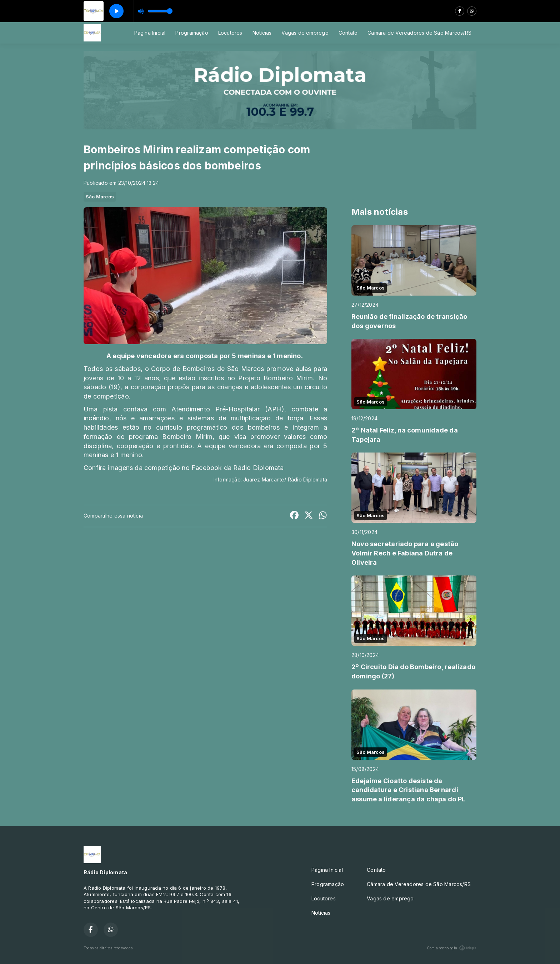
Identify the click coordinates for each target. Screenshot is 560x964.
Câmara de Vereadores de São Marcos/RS (419, 33)
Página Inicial (150, 33)
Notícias (262, 33)
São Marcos (100, 197)
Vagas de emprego (305, 33)
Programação (192, 33)
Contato (348, 33)
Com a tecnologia (452, 948)
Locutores (230, 33)
